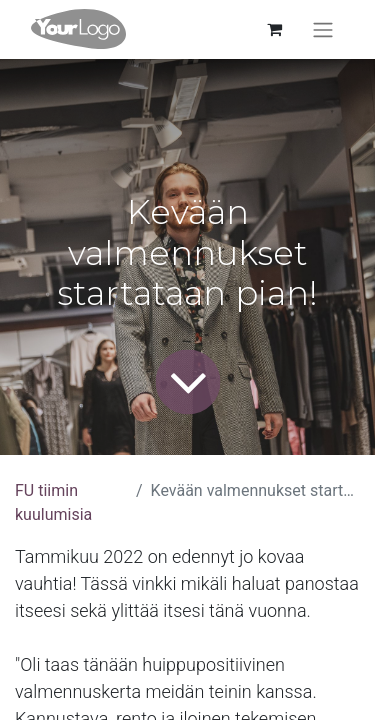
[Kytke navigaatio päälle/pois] (323, 29)
